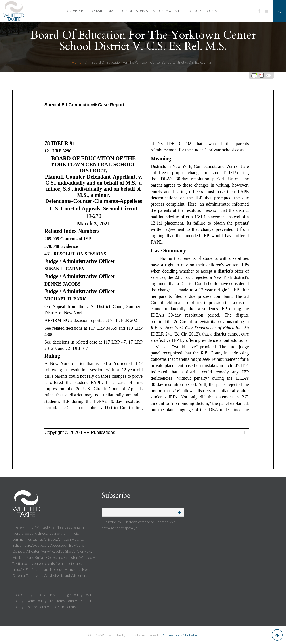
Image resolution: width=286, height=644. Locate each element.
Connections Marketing (181, 635)
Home (77, 62)
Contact (214, 11)
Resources (193, 11)
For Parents (75, 11)
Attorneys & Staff (166, 11)
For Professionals (133, 11)
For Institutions (101, 11)
